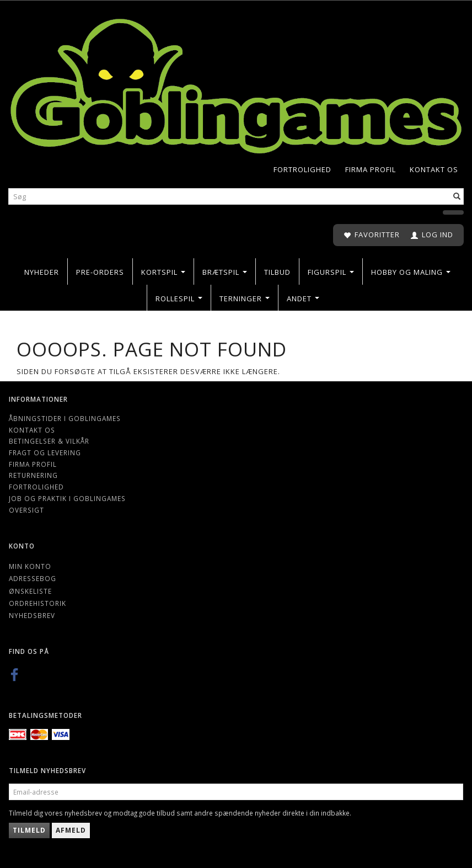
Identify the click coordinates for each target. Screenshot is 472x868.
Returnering (33, 475)
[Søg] (457, 197)
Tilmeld (29, 830)
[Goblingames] (236, 84)
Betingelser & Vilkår (49, 441)
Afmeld (71, 830)
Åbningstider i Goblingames (65, 418)
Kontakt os (434, 169)
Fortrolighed (302, 169)
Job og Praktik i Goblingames (67, 498)
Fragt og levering (45, 452)
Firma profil (371, 169)
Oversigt (26, 510)
